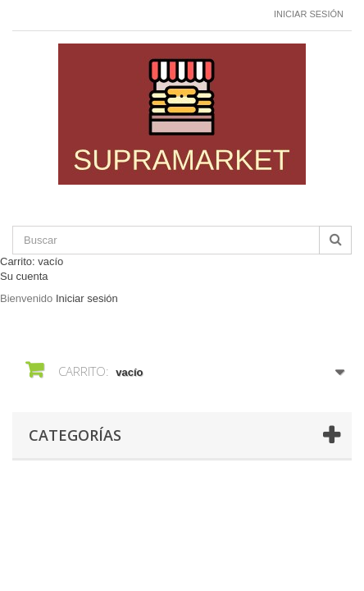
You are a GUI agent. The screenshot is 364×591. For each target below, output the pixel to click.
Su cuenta (24, 276)
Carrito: (32, 261)
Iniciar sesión (309, 14)
